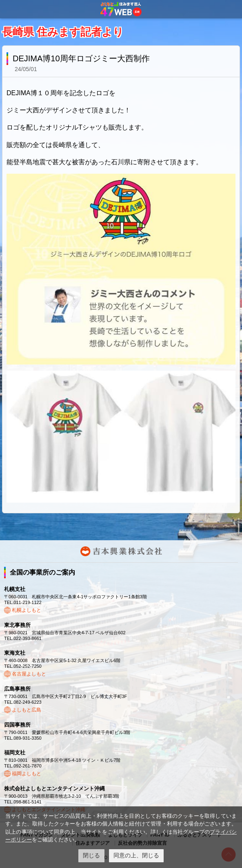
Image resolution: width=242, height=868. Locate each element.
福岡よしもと (27, 774)
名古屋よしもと (29, 674)
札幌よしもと (27, 610)
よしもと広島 (27, 710)
